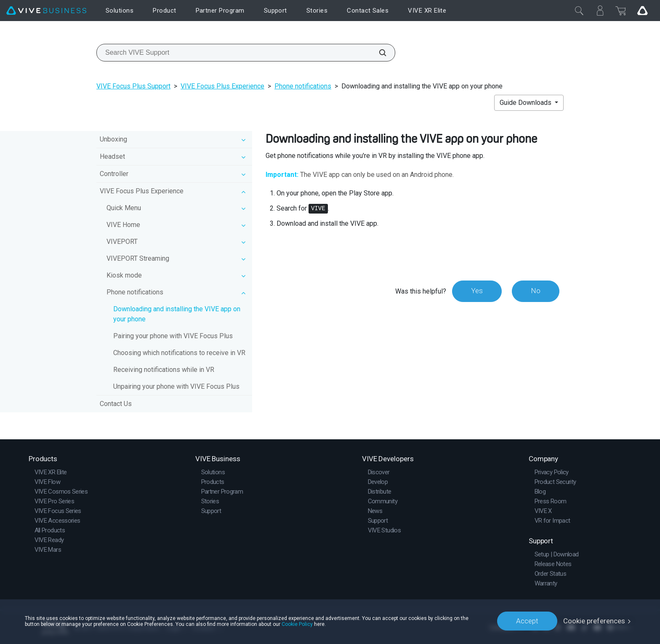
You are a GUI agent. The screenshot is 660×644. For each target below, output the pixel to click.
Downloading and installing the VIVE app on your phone (177, 314)
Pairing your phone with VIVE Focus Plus (173, 336)
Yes (477, 291)
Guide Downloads (526, 103)
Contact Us (116, 404)
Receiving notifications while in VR (164, 370)
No (536, 291)
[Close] (579, 11)
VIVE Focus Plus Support (133, 86)
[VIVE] (46, 11)
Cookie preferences (594, 621)
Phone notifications (303, 86)
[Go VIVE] (642, 11)
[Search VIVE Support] (378, 53)
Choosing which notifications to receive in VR (179, 353)
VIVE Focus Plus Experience (222, 86)
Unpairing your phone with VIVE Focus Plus (176, 386)
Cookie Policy (297, 624)
